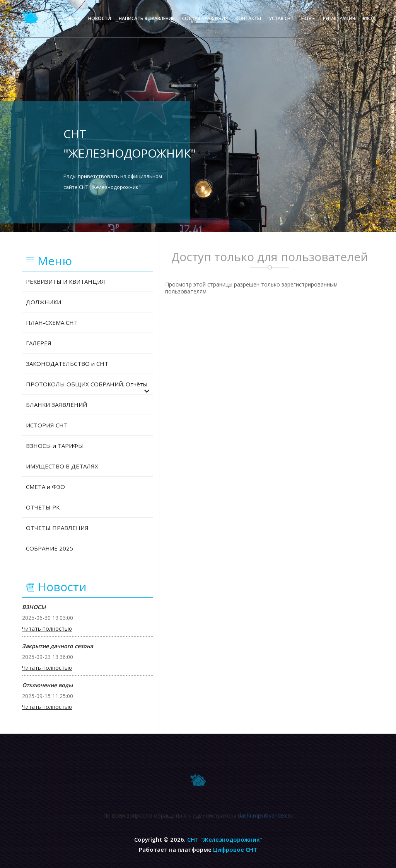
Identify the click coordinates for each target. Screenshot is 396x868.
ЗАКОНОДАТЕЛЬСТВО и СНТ (67, 364)
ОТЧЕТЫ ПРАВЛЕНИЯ (57, 528)
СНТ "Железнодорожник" (225, 839)
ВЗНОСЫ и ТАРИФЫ (55, 446)
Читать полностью (47, 629)
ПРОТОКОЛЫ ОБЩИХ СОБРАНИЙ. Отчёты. (88, 387)
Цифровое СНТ (235, 849)
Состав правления (205, 18)
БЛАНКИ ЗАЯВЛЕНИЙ (56, 405)
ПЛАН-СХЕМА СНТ (52, 322)
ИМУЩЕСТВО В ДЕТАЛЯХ (62, 466)
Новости (100, 18)
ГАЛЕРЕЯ (39, 343)
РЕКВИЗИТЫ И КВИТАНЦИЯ (66, 281)
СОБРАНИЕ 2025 (49, 548)
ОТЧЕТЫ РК (43, 507)
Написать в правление (147, 18)
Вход (369, 18)
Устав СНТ (281, 18)
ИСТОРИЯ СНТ (47, 425)
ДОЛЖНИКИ (44, 302)
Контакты (248, 18)
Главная (70, 18)
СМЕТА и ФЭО (45, 487)
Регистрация (339, 18)
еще (308, 18)
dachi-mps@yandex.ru (265, 817)
